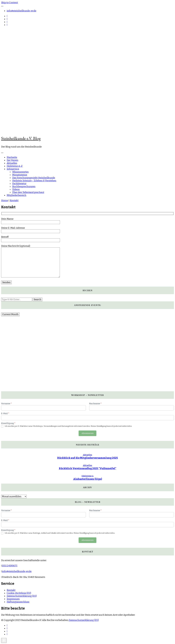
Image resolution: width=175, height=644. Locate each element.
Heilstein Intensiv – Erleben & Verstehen (34, 181)
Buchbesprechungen (24, 186)
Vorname (6, 404)
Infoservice (13, 169)
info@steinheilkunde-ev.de (21, 11)
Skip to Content (10, 3)
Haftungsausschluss (18, 602)
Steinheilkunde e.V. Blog (21, 138)
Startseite (12, 157)
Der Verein (12, 160)
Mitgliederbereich (16, 195)
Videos (16, 189)
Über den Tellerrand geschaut (28, 192)
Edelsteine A (88, 476)
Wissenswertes (20, 172)
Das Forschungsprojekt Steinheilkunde (34, 178)
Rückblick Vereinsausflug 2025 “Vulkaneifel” (88, 468)
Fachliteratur (19, 184)
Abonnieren (87, 433)
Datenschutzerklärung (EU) (22, 596)
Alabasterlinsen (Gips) (88, 479)
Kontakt (11, 590)
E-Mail (5, 413)
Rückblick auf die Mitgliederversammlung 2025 (88, 458)
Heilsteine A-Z (15, 166)
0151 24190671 (10, 566)
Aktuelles (12, 163)
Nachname (95, 404)
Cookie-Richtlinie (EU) (19, 593)
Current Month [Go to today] (10, 314)
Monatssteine (20, 175)
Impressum (13, 599)
